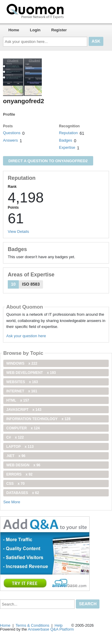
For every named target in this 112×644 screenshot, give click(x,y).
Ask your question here (26, 336)
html (18, 400)
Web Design (23, 465)
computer (23, 428)
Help (59, 625)
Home (14, 30)
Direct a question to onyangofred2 (48, 161)
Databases (23, 493)
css (15, 484)
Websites (22, 382)
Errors (19, 474)
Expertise (67, 147)
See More (12, 502)
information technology (38, 419)
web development (31, 373)
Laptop (20, 447)
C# (15, 437)
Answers (10, 140)
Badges (65, 140)
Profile (9, 114)
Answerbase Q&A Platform (51, 629)
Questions (12, 133)
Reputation (68, 133)
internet (22, 391)
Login (35, 30)
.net (16, 456)
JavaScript (24, 410)
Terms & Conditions (32, 625)
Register (59, 30)
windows (22, 363)
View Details (18, 232)
